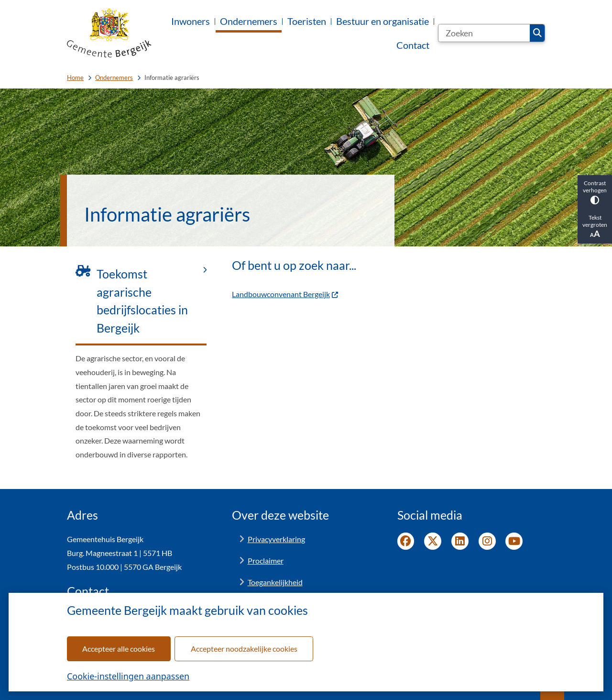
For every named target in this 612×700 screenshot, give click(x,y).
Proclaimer (266, 561)
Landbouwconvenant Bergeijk (285, 294)
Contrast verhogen (595, 192)
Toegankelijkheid (275, 582)
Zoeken (537, 33)
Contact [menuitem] (413, 45)
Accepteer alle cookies (119, 649)
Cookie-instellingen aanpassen (128, 676)
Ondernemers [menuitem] (249, 21)
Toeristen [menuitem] (307, 21)
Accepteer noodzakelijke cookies (244, 649)
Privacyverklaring (276, 539)
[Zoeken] (484, 33)
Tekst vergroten (595, 226)
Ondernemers (114, 78)
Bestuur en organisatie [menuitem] (382, 21)
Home (75, 78)
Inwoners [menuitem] (191, 21)
